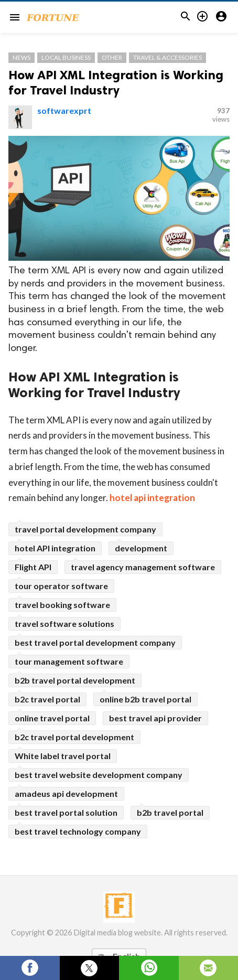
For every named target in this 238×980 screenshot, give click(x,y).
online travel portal (52, 718)
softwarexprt (64, 110)
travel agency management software (143, 567)
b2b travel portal (170, 812)
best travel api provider (155, 718)
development (141, 548)
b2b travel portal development (75, 680)
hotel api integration (152, 498)
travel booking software (62, 605)
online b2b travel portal (145, 699)
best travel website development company (99, 775)
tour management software (69, 661)
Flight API (33, 567)
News (21, 57)
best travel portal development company (95, 642)
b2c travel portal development (74, 737)
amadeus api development (66, 793)
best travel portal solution (66, 812)
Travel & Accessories (167, 57)
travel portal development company (85, 529)
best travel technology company (78, 831)
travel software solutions (64, 624)
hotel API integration (55, 548)
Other (112, 57)
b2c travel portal (47, 699)
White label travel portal (63, 756)
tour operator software (61, 586)
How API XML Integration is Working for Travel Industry (116, 82)
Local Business (66, 57)
